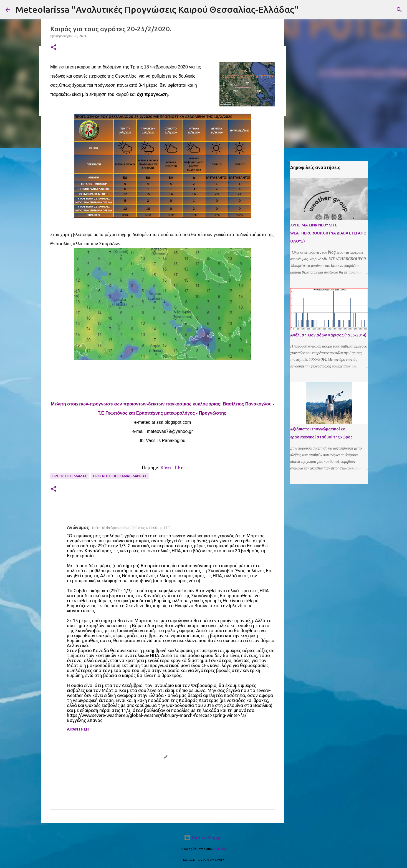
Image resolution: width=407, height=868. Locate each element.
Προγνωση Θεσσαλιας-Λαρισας (120, 476)
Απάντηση (78, 729)
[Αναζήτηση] (399, 10)
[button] (54, 48)
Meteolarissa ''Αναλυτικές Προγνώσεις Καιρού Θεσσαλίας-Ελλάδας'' (157, 9)
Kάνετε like (172, 468)
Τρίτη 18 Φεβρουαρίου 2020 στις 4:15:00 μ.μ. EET (131, 528)
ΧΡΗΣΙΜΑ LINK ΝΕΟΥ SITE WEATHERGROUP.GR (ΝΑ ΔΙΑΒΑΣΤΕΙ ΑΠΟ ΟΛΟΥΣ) (328, 233)
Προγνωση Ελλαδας (70, 476)
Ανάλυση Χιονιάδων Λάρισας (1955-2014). (329, 335)
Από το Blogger (203, 838)
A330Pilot (220, 849)
